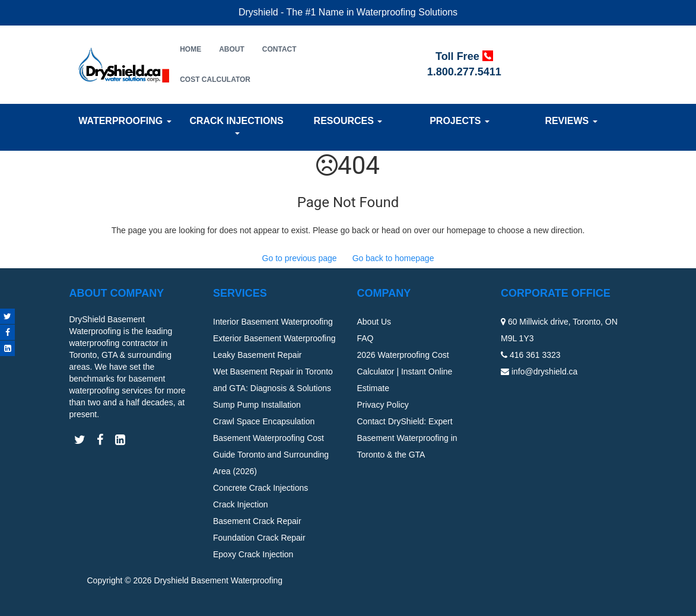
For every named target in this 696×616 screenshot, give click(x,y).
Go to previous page (300, 258)
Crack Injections (236, 125)
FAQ (366, 338)
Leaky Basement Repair (257, 355)
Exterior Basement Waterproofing (274, 338)
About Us (374, 322)
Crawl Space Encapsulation (264, 421)
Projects (460, 121)
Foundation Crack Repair (259, 538)
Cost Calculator (215, 80)
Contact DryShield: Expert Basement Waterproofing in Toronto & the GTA (407, 438)
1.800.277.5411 (464, 72)
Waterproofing (125, 121)
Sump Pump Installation (257, 405)
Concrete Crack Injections (260, 488)
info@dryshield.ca (545, 371)
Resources (348, 121)
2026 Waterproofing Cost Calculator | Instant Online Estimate (405, 371)
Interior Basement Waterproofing (273, 322)
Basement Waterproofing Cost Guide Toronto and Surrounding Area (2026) (271, 455)
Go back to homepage (393, 258)
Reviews (571, 121)
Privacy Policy (383, 405)
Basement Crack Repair (257, 521)
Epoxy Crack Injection (253, 554)
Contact (279, 49)
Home (190, 49)
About (232, 49)
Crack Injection (241, 504)
